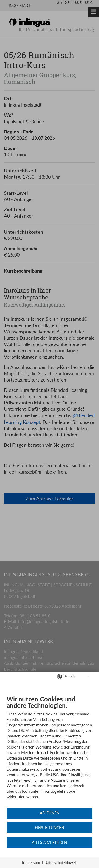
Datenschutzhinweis (61, 863)
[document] (49, 751)
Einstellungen (49, 828)
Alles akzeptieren (49, 842)
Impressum (31, 863)
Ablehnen (50, 813)
